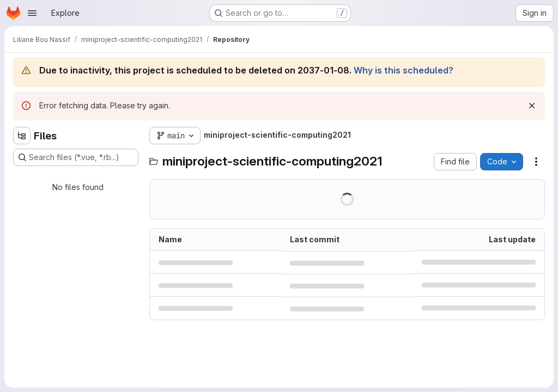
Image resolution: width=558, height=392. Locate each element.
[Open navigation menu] (32, 13)
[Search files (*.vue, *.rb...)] (76, 157)
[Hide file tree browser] (22, 136)
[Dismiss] (532, 106)
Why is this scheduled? (404, 70)
